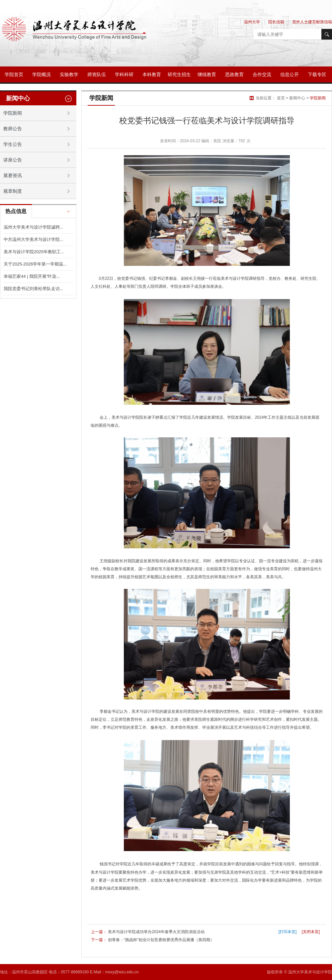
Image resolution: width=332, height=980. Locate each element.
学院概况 (41, 74)
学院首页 (14, 74)
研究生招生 (179, 74)
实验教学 (69, 74)
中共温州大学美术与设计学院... (34, 239)
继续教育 (207, 74)
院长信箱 (276, 22)
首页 (281, 98)
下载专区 (317, 74)
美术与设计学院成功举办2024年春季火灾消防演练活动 (156, 932)
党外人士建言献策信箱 (312, 22)
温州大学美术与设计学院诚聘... (34, 227)
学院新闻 (318, 98)
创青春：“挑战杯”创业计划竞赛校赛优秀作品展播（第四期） (161, 940)
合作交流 (262, 74)
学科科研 (124, 74)
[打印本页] (288, 932)
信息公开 (290, 74)
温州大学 (252, 22)
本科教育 (152, 74)
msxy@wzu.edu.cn (122, 972)
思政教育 (234, 74)
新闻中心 (297, 98)
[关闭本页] (311, 932)
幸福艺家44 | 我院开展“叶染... (32, 276)
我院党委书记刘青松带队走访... (34, 289)
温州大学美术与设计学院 (310, 972)
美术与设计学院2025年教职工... (34, 252)
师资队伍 (97, 74)
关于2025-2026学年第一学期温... (35, 264)
